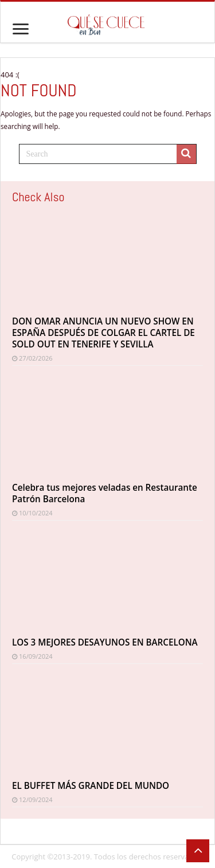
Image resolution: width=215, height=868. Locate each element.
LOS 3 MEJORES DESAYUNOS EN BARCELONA (105, 642)
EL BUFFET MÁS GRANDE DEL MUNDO (91, 785)
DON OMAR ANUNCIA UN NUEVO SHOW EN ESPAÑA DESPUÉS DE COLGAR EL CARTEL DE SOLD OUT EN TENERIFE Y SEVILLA (103, 333)
